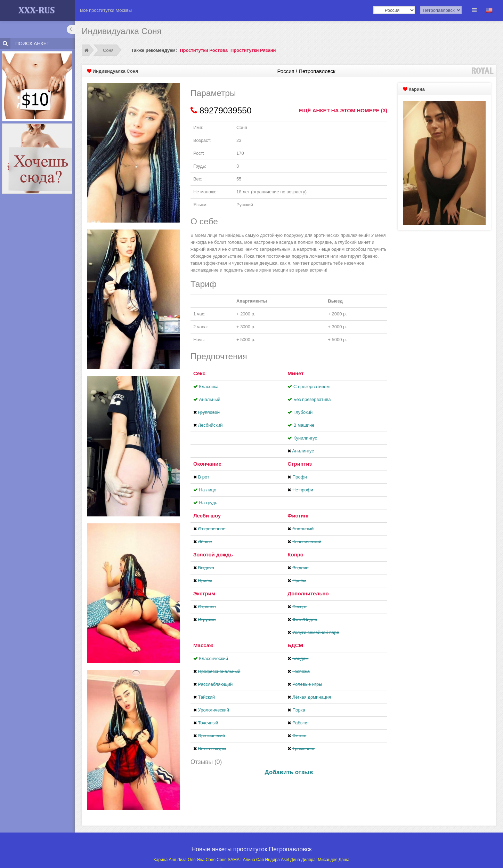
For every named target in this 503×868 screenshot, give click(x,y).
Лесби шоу (207, 516)
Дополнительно (308, 593)
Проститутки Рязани (253, 50)
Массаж (203, 645)
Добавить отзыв (289, 772)
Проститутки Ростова (204, 50)
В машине (304, 425)
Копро (295, 554)
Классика (209, 387)
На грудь (208, 503)
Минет (295, 373)
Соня (108, 50)
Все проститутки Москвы (106, 10)
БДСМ (295, 645)
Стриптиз (300, 464)
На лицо (208, 490)
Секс (199, 373)
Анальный (210, 399)
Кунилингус (305, 438)
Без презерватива (312, 399)
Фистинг (298, 516)
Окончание (207, 464)
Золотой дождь (213, 554)
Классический (214, 658)
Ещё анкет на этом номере (339, 110)
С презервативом (311, 387)
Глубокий (303, 412)
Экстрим (204, 593)
